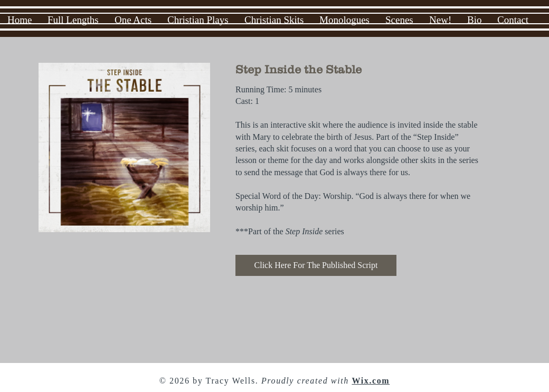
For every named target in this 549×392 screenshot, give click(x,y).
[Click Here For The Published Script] (316, 265)
